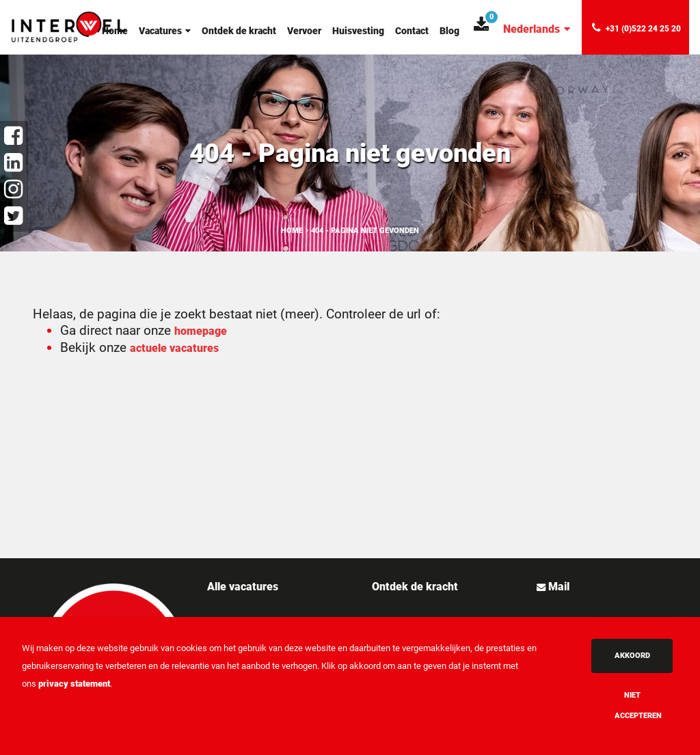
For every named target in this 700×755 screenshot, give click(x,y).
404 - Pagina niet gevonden (365, 231)
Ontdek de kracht (239, 31)
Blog (449, 31)
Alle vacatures (243, 587)
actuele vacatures (174, 348)
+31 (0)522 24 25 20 (636, 28)
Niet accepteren (638, 705)
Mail (557, 587)
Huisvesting (358, 31)
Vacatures (165, 31)
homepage (201, 331)
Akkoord (632, 656)
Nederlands (537, 29)
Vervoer (304, 31)
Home (115, 31)
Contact (412, 31)
